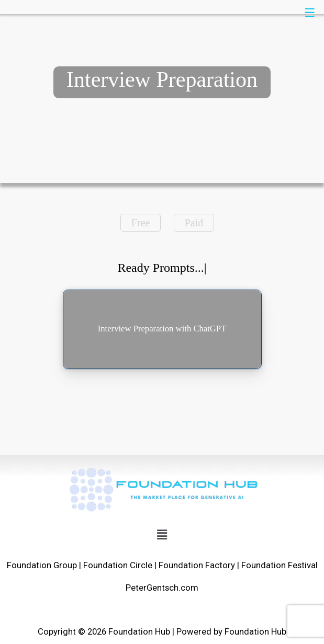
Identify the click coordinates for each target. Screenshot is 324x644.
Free (141, 223)
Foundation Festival (280, 565)
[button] (162, 535)
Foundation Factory (197, 565)
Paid (194, 223)
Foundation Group (42, 565)
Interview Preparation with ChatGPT (162, 329)
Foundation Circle (118, 565)
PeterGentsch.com (162, 588)
